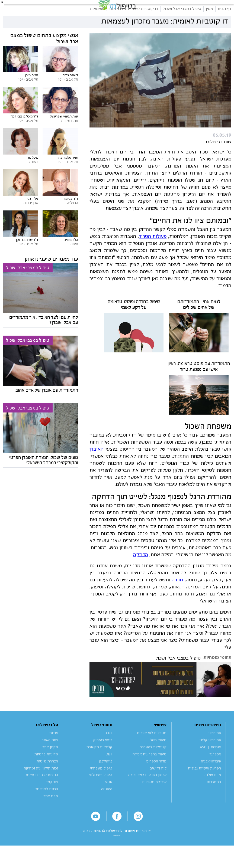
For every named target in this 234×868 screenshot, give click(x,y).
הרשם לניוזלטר (47, 803)
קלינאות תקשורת (99, 761)
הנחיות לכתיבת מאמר (42, 789)
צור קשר (52, 796)
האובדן (97, 463)
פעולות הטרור (153, 250)
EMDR (108, 796)
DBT (109, 768)
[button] (9, 9)
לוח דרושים (158, 782)
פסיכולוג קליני (210, 754)
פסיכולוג (215, 747)
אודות (54, 747)
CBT (109, 747)
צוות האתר (50, 754)
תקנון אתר (50, 761)
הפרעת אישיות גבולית (204, 782)
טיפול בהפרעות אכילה (150, 768)
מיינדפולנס (213, 789)
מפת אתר (51, 810)
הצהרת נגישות (47, 775)
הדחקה (141, 569)
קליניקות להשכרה (153, 761)
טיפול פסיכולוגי (100, 789)
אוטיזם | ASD (210, 761)
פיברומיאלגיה (211, 775)
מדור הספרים (156, 775)
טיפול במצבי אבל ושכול (178, 672)
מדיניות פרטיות (46, 768)
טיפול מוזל (158, 754)
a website (117, 856)
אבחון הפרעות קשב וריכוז (147, 789)
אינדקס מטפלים (154, 796)
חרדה (177, 594)
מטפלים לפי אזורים (152, 747)
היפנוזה (107, 803)
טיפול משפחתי (101, 782)
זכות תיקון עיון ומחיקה (41, 782)
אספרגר (215, 768)
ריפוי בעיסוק (103, 754)
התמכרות (214, 796)
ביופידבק (106, 775)
